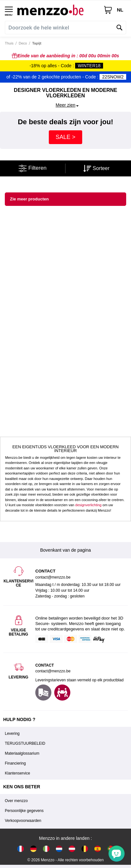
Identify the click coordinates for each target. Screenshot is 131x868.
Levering (12, 734)
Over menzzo (16, 801)
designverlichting (88, 505)
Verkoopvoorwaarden (23, 821)
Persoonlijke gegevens (24, 811)
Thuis (9, 43)
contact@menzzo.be (53, 671)
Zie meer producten (29, 199)
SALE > (65, 137)
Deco (23, 43)
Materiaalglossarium (22, 753)
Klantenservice (17, 773)
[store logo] (58, 10)
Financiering (15, 763)
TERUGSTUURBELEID (25, 743)
